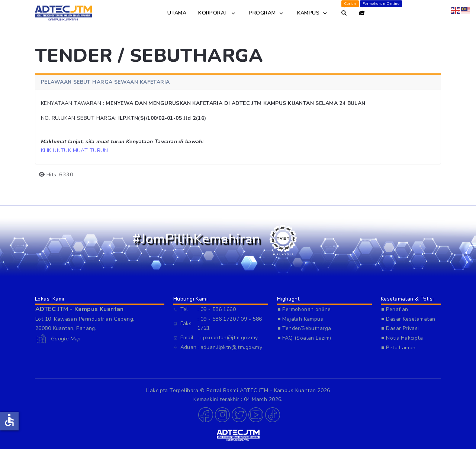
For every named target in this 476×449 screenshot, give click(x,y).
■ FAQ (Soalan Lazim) (304, 338)
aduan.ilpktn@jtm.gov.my (231, 347)
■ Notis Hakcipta (402, 338)
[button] (205, 415)
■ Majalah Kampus (300, 319)
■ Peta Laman (398, 348)
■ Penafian (395, 309)
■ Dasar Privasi (400, 328)
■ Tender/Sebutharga (304, 328)
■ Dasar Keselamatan (408, 319)
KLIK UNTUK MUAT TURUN (75, 150)
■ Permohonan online (304, 309)
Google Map (65, 339)
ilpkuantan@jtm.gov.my (229, 338)
